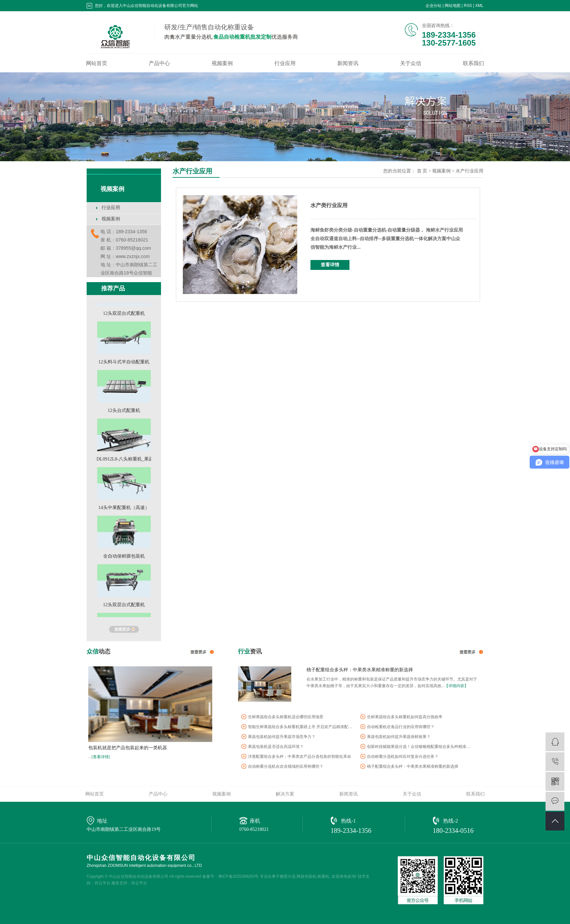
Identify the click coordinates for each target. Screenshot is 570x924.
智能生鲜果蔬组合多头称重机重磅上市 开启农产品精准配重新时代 (301, 728)
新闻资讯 (348, 63)
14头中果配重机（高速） (124, 509)
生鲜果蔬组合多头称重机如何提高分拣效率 (405, 718)
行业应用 (285, 63)
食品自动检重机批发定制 (242, 37)
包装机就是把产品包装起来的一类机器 (128, 748)
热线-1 (348, 821)
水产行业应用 (469, 171)
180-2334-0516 (453, 831)
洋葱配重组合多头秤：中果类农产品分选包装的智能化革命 (300, 758)
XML (479, 6)
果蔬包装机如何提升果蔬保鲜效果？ (399, 738)
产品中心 (159, 63)
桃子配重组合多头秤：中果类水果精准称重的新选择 (360, 670)
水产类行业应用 (329, 205)
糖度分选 (288, 876)
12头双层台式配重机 (124, 314)
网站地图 (453, 6)
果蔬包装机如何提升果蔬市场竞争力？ (282, 738)
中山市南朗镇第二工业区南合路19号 (124, 830)
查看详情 (330, 265)
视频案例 (222, 63)
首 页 (422, 171)
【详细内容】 (456, 686)
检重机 (323, 876)
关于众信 (411, 63)
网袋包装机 (306, 876)
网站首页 (97, 63)
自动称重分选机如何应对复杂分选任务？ (403, 758)
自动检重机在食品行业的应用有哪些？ (401, 728)
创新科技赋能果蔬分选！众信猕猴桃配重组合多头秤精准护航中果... (420, 748)
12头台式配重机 (124, 411)
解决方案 (285, 794)
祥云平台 (102, 883)
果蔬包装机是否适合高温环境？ (276, 748)
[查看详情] (101, 757)
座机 (255, 821)
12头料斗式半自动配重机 (124, 363)
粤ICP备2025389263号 (239, 876)
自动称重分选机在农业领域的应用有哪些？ (286, 767)
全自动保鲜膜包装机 (124, 557)
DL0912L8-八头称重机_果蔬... (127, 460)
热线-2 (450, 821)
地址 (102, 821)
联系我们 (473, 63)
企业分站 (433, 6)
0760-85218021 (254, 830)
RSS (468, 6)
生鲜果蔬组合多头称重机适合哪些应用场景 (286, 718)
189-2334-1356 (351, 831)
